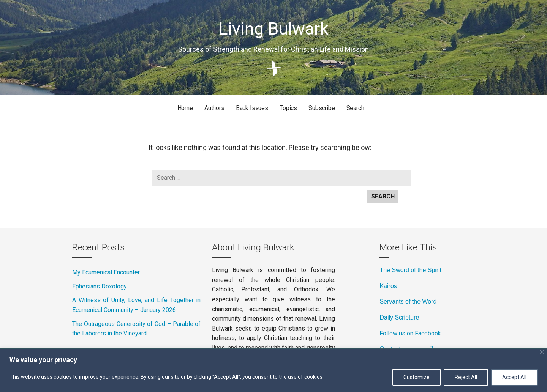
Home (185, 108)
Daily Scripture (399, 317)
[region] (273, 370)
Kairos (388, 286)
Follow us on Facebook (410, 333)
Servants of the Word (408, 301)
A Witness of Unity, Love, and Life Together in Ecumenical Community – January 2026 (136, 305)
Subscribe (322, 108)
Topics (288, 108)
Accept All (514, 377)
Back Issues (252, 108)
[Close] (542, 352)
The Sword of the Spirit (410, 270)
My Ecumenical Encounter (106, 272)
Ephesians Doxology (100, 286)
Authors (214, 108)
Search (355, 108)
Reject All (466, 377)
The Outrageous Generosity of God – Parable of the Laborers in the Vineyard (136, 329)
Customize (417, 377)
